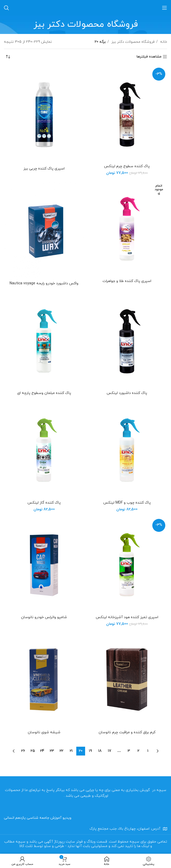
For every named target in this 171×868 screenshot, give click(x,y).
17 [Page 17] (110, 751)
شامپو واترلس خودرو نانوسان (44, 617)
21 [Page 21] (71, 751)
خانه (163, 42)
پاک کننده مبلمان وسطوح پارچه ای (44, 393)
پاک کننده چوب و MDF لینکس (127, 503)
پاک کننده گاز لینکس (44, 503)
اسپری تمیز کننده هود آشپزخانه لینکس (127, 617)
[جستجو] (6, 8)
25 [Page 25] (33, 751)
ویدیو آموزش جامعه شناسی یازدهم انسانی (38, 818)
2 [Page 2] (138, 751)
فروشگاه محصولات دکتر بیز (132, 42)
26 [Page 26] (23, 751)
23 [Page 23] (52, 751)
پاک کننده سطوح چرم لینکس (127, 166)
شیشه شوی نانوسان (44, 732)
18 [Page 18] (100, 751)
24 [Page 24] (42, 751)
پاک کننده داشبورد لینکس (127, 393)
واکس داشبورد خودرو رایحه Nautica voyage (44, 283)
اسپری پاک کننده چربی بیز (44, 169)
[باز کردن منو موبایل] (165, 8)
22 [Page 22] (61, 751)
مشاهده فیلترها (149, 57)
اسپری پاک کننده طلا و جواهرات (127, 281)
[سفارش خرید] (8, 57)
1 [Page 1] (148, 751)
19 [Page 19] (90, 751)
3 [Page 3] (129, 751)
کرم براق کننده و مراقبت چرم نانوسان (127, 732)
